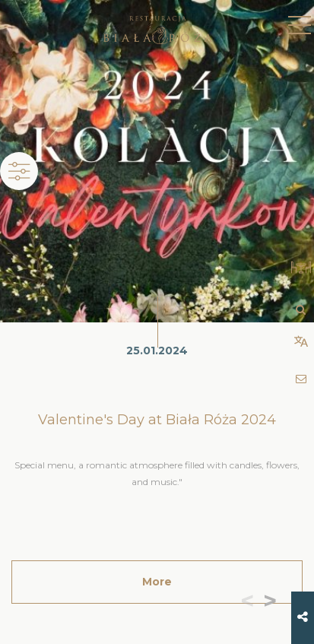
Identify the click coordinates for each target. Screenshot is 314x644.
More (157, 582)
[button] (273, 602)
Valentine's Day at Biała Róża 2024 (157, 420)
